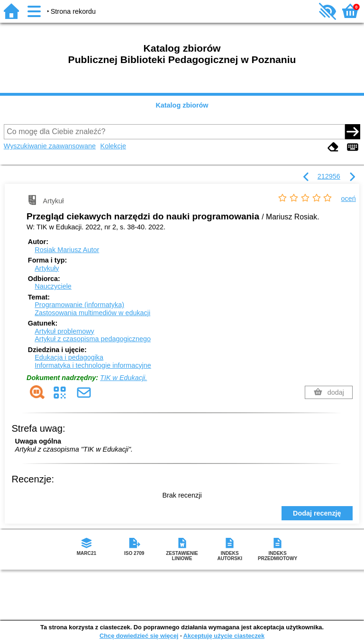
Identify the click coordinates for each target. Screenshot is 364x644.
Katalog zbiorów (182, 105)
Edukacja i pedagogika (69, 357)
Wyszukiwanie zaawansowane (50, 146)
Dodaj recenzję (317, 513)
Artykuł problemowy (64, 331)
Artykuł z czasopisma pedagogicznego (93, 339)
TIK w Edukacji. (123, 378)
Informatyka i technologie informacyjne (93, 365)
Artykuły (47, 268)
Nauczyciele (53, 286)
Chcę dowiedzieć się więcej (139, 636)
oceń (349, 199)
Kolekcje (113, 146)
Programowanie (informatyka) (79, 305)
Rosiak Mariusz (67, 250)
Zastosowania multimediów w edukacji (92, 313)
